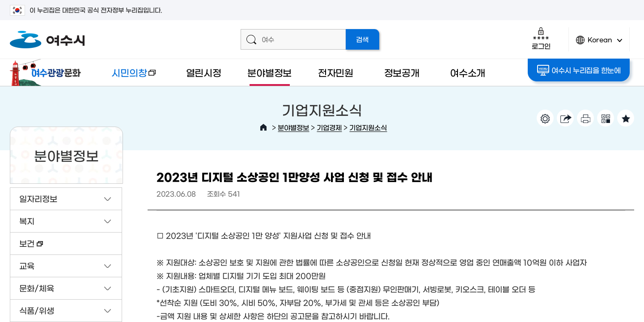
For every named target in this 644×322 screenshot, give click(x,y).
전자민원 (336, 72)
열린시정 (204, 72)
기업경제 (329, 127)
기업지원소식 (368, 127)
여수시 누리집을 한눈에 (579, 70)
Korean (599, 44)
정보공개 (402, 72)
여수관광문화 (48, 72)
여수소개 (468, 72)
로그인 (541, 38)
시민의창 (127, 77)
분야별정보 (269, 72)
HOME (263, 127)
